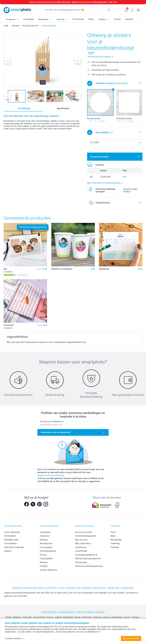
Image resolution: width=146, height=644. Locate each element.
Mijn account (81, 540)
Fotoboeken (29, 19)
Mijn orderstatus (83, 543)
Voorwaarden (46, 547)
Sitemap (44, 540)
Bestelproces (46, 543)
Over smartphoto (49, 526)
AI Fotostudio (78, 19)
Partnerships (81, 562)
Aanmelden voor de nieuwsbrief (56, 432)
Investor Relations (48, 570)
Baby (113, 536)
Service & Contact (84, 532)
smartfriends (81, 551)
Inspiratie (129, 19)
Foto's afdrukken (12, 532)
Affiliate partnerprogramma (88, 559)
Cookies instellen (15, 638)
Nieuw (91, 19)
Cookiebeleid (46, 559)
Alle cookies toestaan (131, 638)
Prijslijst (44, 566)
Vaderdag (115, 543)
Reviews (44, 562)
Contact (117, 19)
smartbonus (81, 547)
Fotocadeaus (10, 543)
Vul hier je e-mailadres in (52, 422)
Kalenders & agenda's (14, 547)
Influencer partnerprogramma (89, 566)
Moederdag (116, 540)
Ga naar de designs (100, 157)
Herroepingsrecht (48, 551)
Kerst (113, 532)
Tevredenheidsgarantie (86, 536)
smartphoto (45, 532)
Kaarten (8, 551)
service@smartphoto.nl (86, 555)
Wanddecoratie (11, 540)
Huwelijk (115, 547)
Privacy (43, 555)
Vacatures (45, 536)
